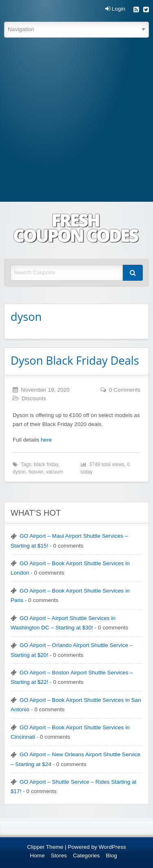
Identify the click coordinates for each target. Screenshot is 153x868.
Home (37, 856)
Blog (112, 856)
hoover (36, 472)
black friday (46, 464)
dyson (19, 472)
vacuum (54, 472)
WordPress (112, 847)
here (46, 440)
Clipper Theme (45, 847)
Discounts (34, 398)
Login (115, 9)
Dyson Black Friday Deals (75, 360)
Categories (86, 856)
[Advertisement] (76, 121)
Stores (59, 856)
